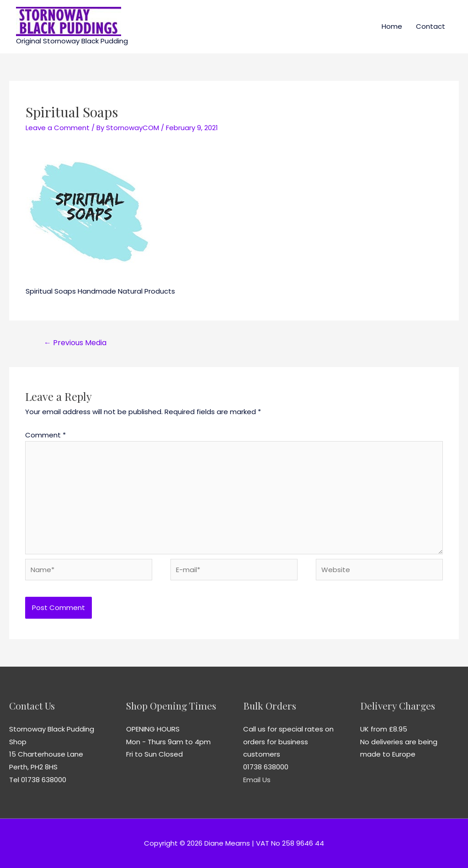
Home (392, 26)
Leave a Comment (58, 128)
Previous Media (75, 343)
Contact (431, 26)
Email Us (257, 780)
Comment (45, 435)
